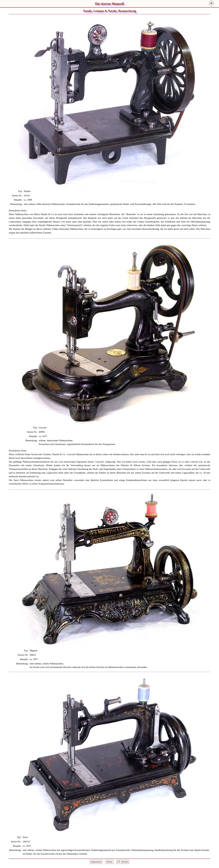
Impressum (96, 862)
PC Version (123, 862)
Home (109, 862)
